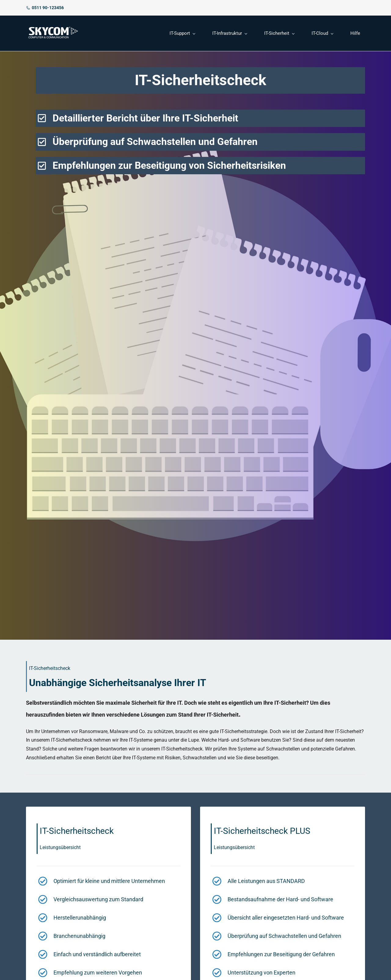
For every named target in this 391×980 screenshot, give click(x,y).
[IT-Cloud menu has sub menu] (322, 33)
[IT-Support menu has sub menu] (182, 33)
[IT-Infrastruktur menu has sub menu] (230, 33)
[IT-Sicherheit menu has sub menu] (279, 33)
